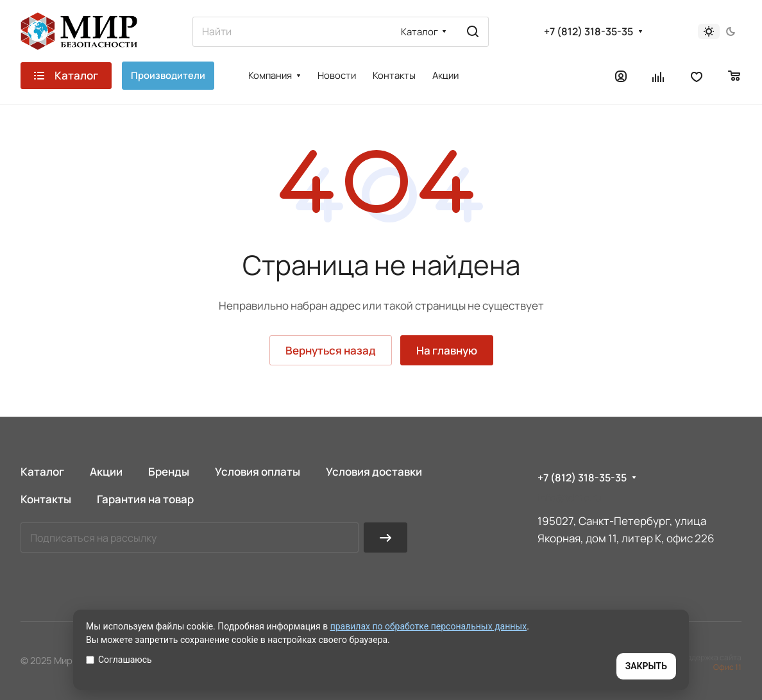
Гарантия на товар (145, 499)
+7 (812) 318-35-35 (588, 32)
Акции (106, 471)
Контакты (46, 499)
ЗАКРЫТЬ (646, 666)
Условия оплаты (258, 471)
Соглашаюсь (119, 660)
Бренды (169, 471)
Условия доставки (374, 471)
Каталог (42, 471)
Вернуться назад (331, 350)
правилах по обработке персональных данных (429, 626)
